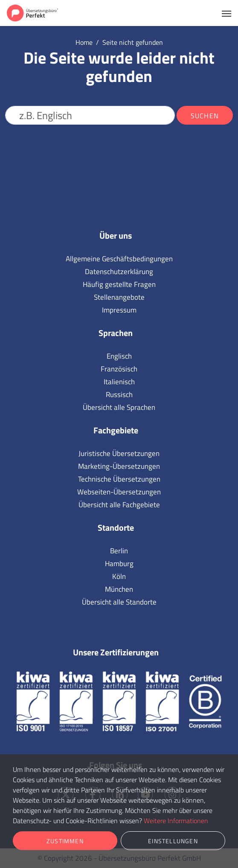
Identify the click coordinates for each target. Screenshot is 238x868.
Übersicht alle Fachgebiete (119, 505)
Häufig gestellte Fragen (119, 284)
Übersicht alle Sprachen (119, 407)
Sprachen (116, 333)
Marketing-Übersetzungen (119, 466)
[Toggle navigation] (226, 13)
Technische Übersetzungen (119, 479)
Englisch (119, 356)
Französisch (119, 369)
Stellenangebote (119, 297)
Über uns (116, 235)
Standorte (116, 528)
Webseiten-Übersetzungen (119, 492)
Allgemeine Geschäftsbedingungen (119, 259)
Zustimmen (65, 841)
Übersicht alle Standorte (119, 602)
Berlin (119, 551)
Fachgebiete (116, 430)
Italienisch (119, 382)
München (119, 589)
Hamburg (119, 564)
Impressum (119, 310)
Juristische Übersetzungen (119, 453)
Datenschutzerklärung (119, 272)
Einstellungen (173, 841)
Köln (119, 576)
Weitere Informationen (176, 821)
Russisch (119, 395)
